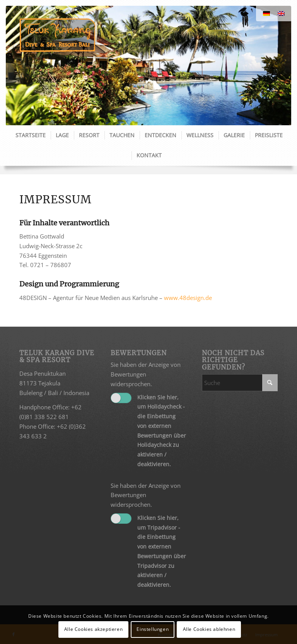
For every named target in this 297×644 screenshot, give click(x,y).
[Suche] (240, 383)
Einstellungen (153, 629)
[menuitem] (30, 135)
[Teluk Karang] (57, 35)
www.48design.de (188, 298)
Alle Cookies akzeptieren (93, 629)
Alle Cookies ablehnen (209, 629)
